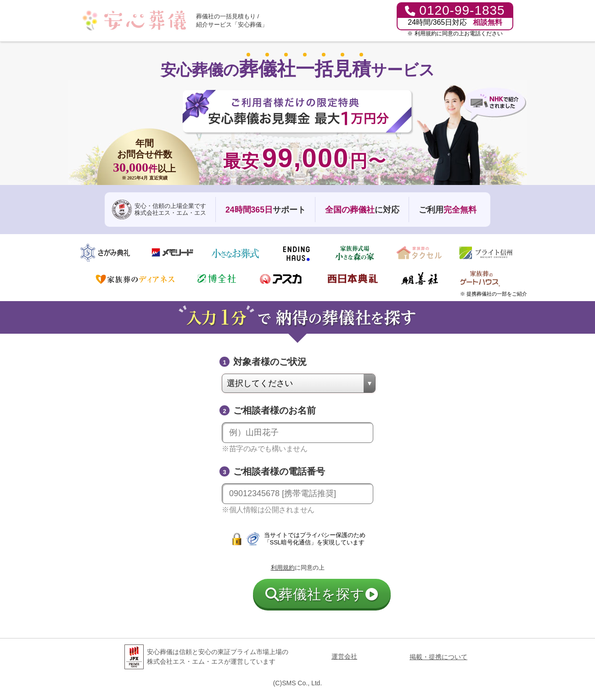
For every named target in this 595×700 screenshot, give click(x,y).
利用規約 (426, 34)
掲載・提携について (438, 657)
